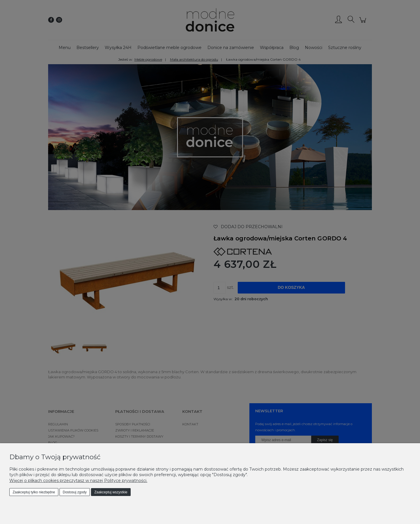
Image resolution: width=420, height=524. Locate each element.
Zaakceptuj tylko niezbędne (34, 492)
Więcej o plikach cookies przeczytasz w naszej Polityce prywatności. (78, 481)
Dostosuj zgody (75, 492)
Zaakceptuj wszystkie (111, 492)
